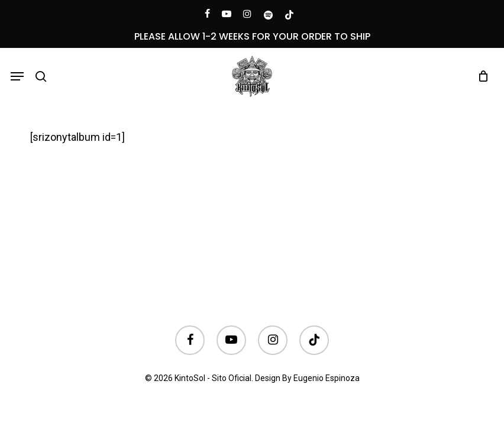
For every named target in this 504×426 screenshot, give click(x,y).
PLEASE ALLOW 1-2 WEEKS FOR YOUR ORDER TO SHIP (252, 36)
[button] (17, 76)
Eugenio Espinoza (327, 378)
